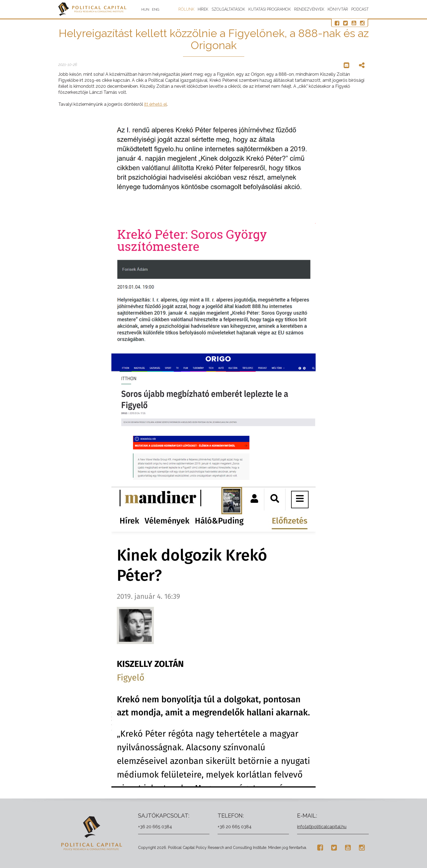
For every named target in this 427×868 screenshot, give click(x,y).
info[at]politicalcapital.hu (322, 827)
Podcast (360, 9)
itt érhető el (155, 104)
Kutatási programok (270, 9)
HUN (145, 9)
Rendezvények (309, 9)
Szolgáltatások (228, 9)
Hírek (203, 9)
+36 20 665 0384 (155, 827)
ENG (156, 9)
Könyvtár (338, 9)
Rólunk (186, 9)
